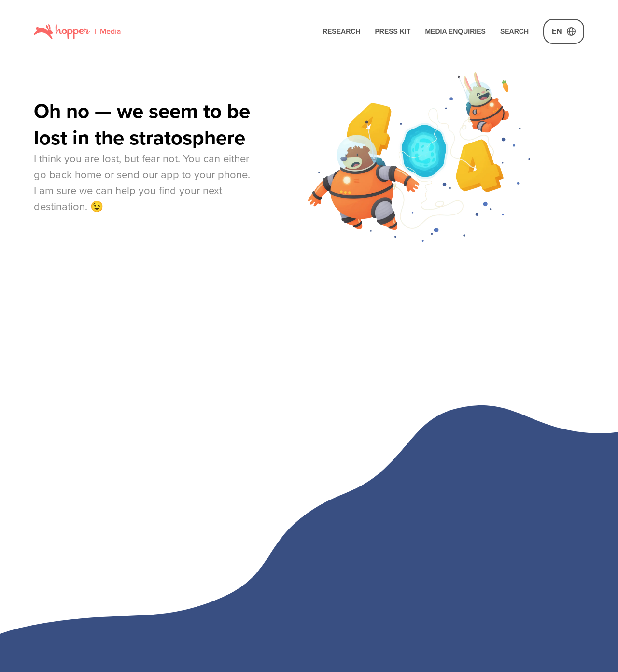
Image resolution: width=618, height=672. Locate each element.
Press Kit (393, 31)
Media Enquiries (455, 31)
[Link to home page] (77, 31)
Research (342, 31)
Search (514, 31)
